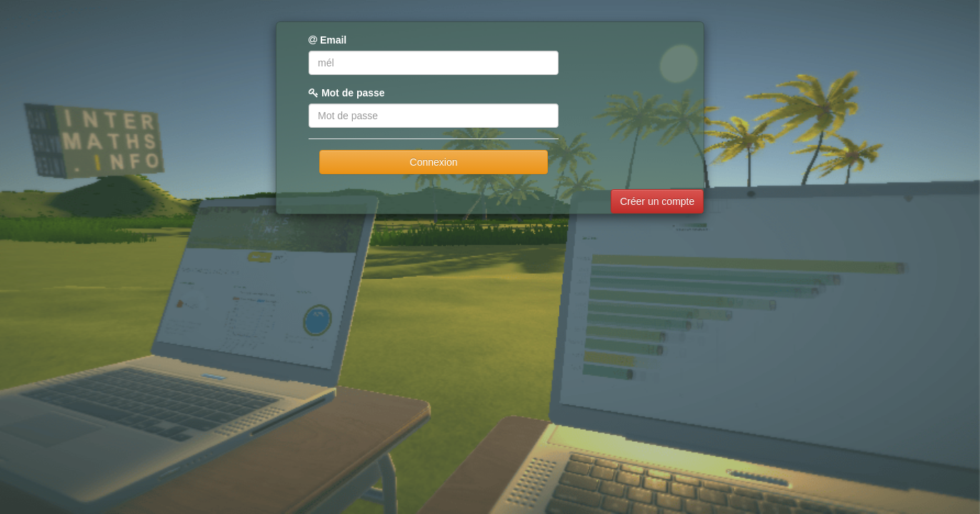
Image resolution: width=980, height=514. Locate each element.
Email (327, 40)
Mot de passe (347, 93)
